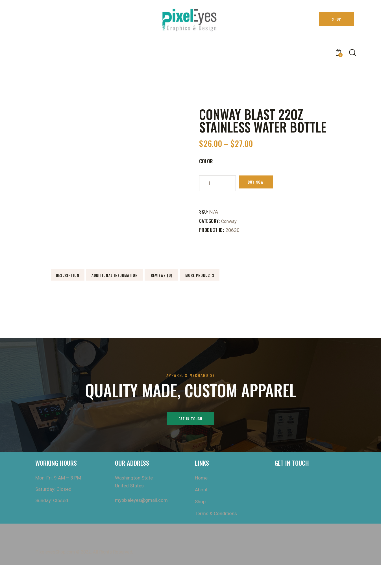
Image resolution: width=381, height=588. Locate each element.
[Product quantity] (217, 183)
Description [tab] (90, 276)
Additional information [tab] (170, 276)
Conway (230, 221)
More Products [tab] (90, 293)
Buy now (262, 183)
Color (206, 161)
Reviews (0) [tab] (251, 276)
